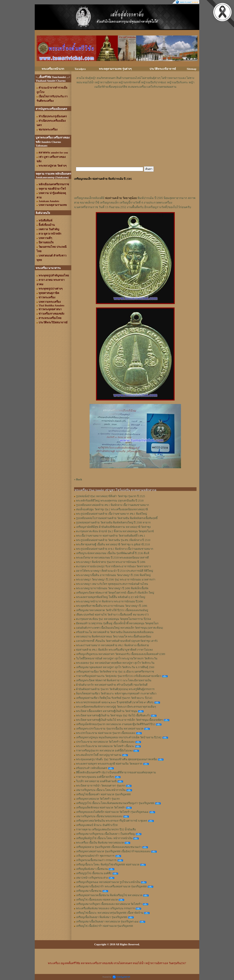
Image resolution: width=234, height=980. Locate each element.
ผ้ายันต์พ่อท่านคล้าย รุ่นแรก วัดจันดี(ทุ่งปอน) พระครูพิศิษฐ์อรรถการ (115, 689)
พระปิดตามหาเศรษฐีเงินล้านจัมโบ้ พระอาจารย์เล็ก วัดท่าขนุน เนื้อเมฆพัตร (119, 720)
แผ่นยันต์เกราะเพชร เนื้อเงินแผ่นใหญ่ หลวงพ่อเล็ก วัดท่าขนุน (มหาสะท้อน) (119, 628)
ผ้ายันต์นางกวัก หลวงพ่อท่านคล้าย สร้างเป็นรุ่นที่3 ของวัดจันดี (112, 685)
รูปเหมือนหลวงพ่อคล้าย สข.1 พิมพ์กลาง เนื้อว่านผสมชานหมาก (113, 505)
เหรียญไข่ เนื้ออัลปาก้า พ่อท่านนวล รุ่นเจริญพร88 (104, 926)
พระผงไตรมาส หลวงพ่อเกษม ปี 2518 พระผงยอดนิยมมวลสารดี (112, 558)
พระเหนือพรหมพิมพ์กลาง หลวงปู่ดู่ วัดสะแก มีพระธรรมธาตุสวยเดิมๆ (116, 707)
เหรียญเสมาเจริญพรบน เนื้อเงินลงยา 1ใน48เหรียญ (105, 834)
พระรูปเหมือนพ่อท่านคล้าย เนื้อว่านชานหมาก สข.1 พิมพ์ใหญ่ (112, 514)
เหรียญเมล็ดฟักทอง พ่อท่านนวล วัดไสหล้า (101, 808)
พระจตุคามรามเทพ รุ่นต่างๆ (115, 69)
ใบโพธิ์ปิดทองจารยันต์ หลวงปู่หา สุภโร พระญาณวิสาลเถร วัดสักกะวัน (117, 658)
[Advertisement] (135, 100)
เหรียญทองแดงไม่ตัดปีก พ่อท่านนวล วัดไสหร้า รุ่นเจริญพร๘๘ (112, 812)
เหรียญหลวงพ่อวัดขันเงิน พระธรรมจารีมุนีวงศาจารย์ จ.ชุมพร (112, 821)
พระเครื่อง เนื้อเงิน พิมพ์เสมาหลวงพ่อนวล (100, 843)
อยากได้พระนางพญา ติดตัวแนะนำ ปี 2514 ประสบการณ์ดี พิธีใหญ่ (115, 571)
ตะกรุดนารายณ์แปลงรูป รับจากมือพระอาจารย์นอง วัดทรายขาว (113, 566)
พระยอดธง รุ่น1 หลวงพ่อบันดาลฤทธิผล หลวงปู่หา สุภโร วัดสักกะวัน (115, 663)
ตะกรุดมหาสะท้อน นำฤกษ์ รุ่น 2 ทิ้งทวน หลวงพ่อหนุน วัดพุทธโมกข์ (115, 531)
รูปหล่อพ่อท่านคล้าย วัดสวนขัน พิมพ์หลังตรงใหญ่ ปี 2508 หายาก (113, 523)
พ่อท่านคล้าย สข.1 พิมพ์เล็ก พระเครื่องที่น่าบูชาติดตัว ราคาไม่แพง (114, 650)
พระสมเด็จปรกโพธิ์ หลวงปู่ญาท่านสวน (99, 755)
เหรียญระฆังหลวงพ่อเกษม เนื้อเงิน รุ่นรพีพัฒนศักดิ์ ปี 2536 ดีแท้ (113, 553)
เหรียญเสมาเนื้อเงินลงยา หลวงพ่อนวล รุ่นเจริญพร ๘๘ (107, 922)
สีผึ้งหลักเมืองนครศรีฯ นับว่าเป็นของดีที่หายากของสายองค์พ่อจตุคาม (116, 772)
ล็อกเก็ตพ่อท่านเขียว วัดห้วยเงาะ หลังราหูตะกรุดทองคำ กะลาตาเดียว (116, 694)
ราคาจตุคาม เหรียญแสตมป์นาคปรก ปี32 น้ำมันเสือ (106, 829)
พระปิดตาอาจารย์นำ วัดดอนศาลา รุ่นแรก (101, 786)
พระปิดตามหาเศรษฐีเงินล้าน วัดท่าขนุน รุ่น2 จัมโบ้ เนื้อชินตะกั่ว (113, 715)
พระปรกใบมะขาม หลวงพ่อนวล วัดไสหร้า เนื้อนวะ (105, 746)
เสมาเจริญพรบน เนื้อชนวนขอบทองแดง (99, 816)
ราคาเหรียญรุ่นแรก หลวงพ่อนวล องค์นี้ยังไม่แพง (104, 751)
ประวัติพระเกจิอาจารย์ (163, 69)
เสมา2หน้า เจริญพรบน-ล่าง (92, 878)
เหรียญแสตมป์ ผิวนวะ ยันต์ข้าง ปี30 (97, 825)
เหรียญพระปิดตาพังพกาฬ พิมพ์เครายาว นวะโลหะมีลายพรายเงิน (114, 680)
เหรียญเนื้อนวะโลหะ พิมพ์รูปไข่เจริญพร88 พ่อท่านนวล (108, 865)
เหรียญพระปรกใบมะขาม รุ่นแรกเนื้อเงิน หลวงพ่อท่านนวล (110, 729)
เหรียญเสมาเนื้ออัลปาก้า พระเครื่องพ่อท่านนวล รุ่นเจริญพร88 (111, 886)
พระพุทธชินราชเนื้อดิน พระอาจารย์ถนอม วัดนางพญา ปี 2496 (112, 606)
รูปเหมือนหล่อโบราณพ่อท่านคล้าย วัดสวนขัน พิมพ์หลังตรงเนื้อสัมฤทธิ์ (117, 518)
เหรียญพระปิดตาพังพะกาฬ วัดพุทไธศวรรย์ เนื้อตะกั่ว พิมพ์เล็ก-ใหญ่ (115, 593)
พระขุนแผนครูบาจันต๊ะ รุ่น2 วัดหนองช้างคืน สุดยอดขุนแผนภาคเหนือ (116, 759)
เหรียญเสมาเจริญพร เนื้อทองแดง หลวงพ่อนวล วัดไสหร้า (109, 904)
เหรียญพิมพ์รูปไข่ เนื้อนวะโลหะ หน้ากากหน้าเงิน (104, 838)
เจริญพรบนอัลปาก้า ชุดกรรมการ (95, 856)
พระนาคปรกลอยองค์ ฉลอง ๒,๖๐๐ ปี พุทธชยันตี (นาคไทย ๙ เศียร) (115, 702)
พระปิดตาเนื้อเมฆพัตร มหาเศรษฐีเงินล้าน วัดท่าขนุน (107, 711)
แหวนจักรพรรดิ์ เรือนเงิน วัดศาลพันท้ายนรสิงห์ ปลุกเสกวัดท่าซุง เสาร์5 (117, 641)
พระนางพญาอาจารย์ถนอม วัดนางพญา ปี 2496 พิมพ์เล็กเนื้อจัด (112, 588)
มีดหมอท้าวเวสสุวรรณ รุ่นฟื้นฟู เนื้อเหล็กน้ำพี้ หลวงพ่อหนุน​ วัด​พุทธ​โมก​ (117, 623)
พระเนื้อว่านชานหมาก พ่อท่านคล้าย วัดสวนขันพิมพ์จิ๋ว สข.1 (111, 536)
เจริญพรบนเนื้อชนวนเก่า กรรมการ (96, 860)
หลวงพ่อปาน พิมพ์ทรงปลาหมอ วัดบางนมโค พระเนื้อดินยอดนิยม (114, 637)
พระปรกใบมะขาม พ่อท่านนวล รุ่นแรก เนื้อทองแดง (106, 733)
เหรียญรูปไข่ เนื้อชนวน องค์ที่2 (94, 873)
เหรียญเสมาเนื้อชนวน (89, 891)
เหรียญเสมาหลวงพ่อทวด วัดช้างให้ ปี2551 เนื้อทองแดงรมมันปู (112, 610)
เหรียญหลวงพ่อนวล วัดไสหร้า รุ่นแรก (98, 799)
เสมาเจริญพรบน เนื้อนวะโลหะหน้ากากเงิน (101, 790)
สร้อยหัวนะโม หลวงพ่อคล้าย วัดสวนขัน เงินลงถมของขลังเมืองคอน (115, 632)
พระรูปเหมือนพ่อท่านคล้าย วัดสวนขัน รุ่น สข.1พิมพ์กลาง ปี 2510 (113, 540)
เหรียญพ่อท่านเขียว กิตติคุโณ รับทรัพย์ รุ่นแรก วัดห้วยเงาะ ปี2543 (114, 698)
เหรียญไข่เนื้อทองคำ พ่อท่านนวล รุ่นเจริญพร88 (103, 794)
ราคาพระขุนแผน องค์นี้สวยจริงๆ (95, 777)
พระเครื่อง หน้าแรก (53, 69)
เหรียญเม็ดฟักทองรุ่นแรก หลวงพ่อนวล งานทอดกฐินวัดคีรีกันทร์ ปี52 (115, 724)
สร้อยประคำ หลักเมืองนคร (92, 768)
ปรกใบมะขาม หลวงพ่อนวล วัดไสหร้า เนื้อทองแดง (105, 742)
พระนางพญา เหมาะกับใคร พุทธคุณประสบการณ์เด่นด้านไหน (112, 584)
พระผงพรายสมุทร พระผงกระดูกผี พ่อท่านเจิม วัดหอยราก (109, 764)
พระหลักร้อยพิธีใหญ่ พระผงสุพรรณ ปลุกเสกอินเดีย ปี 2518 (110, 501)
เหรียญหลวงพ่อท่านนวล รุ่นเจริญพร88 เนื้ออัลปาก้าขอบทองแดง (113, 851)
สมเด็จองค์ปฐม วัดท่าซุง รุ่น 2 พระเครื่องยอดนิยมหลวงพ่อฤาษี (112, 509)
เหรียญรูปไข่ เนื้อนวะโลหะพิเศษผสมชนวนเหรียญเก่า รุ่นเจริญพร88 (115, 803)
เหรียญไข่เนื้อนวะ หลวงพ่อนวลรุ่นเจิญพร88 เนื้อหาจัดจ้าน (110, 913)
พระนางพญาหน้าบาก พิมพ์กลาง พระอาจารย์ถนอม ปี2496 (110, 601)
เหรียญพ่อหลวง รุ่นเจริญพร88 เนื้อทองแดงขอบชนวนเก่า (109, 847)
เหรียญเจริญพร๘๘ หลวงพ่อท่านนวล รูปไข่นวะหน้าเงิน (108, 882)
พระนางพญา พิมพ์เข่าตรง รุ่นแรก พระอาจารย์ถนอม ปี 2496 (111, 562)
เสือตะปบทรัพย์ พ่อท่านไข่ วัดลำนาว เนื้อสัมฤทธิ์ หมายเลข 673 (112, 615)
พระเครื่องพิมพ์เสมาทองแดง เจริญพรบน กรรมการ (105, 908)
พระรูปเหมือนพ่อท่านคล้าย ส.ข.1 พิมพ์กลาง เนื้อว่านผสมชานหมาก (115, 549)
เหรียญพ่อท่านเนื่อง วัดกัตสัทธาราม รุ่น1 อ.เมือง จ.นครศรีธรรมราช (115, 672)
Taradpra (80, 69)
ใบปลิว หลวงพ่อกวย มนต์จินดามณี (96, 781)
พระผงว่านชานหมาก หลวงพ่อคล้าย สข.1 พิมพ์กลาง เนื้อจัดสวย (113, 645)
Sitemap (192, 69)
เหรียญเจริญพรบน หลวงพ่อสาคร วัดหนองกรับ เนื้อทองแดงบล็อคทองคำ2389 (121, 654)
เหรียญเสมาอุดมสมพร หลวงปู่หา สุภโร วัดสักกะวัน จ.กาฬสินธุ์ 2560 (115, 667)
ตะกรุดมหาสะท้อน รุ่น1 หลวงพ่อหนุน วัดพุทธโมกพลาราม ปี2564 (114, 619)
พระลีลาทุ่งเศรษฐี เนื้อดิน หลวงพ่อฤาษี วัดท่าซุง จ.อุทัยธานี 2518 (113, 544)
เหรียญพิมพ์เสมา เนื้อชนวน (92, 869)
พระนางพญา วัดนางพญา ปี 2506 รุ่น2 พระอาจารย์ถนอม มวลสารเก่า (116, 580)
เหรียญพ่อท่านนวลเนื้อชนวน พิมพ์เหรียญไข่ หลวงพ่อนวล (109, 895)
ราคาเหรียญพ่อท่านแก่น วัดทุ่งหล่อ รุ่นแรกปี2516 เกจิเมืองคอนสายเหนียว (119, 676)
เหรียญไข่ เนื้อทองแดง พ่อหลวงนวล (97, 900)
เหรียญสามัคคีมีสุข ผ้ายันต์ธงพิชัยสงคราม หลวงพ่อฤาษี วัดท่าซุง (113, 527)
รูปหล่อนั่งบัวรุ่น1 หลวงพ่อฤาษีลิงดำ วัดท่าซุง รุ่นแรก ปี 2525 (111, 496)
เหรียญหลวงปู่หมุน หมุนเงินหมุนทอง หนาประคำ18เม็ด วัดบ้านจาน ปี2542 (119, 737)
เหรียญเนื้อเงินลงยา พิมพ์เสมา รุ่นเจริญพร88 (102, 917)
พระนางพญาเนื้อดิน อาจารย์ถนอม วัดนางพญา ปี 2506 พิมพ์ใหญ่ (113, 575)
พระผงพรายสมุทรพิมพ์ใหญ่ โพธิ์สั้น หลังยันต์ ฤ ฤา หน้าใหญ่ (111, 597)
